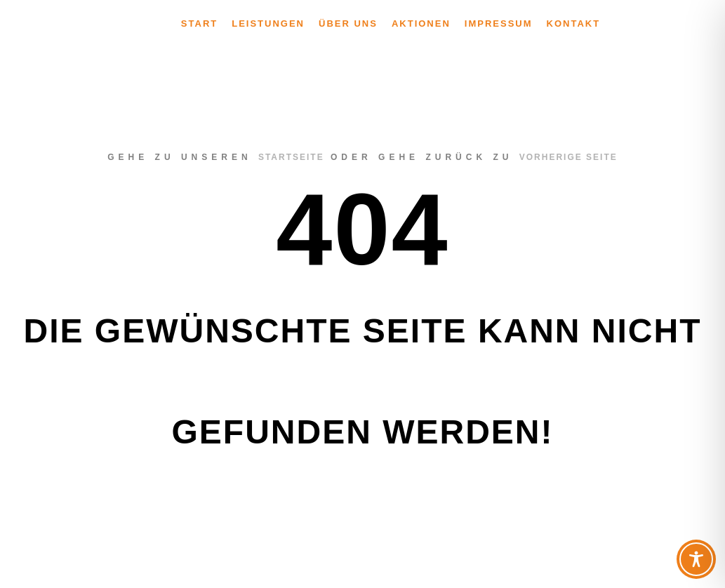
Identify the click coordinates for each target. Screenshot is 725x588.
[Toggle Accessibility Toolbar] (696, 559)
